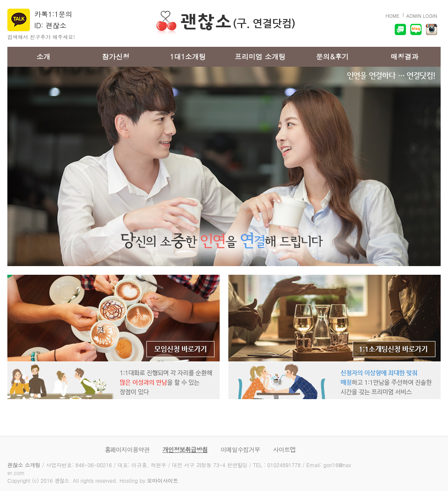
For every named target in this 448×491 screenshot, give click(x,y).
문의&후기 (332, 57)
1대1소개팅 (188, 57)
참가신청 (116, 57)
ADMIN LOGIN (422, 16)
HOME (393, 16)
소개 (43, 57)
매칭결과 (405, 57)
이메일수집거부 (240, 449)
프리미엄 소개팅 (260, 57)
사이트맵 (284, 449)
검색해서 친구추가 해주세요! (41, 37)
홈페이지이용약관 (127, 449)
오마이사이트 (162, 480)
